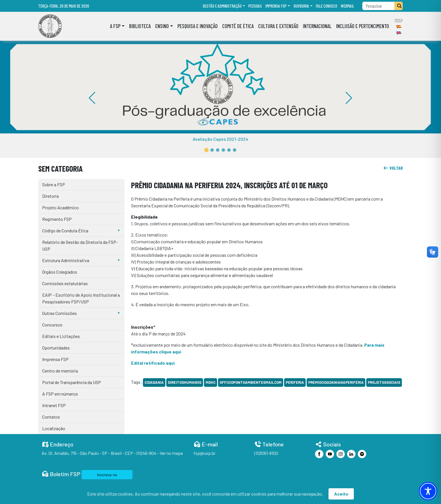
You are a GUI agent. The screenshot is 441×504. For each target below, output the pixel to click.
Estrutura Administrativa (66, 260)
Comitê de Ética (238, 26)
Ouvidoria (301, 6)
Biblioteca (140, 26)
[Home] (50, 26)
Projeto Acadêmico (60, 207)
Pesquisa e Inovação (198, 26)
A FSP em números (60, 394)
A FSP (115, 26)
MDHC (211, 382)
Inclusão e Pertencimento (363, 26)
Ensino (162, 26)
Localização (54, 428)
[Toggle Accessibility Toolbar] (428, 491)
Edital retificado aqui (153, 363)
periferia (295, 382)
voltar (393, 168)
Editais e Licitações (61, 336)
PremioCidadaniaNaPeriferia (336, 382)
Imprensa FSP (276, 6)
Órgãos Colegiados (60, 272)
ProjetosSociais (384, 382)
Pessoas (255, 6)
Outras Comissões (59, 313)
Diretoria (50, 196)
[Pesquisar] (399, 6)
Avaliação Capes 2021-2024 (220, 139)
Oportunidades (56, 348)
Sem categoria (60, 168)
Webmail (347, 6)
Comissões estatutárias (65, 283)
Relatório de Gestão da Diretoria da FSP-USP (80, 245)
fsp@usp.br (204, 453)
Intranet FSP (54, 405)
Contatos (51, 417)
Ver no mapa (171, 453)
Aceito (341, 494)
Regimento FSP (57, 219)
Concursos (52, 325)
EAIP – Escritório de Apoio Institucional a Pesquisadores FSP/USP (81, 298)
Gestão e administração (222, 6)
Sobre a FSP (54, 184)
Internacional (317, 26)
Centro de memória (60, 371)
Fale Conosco (327, 6)
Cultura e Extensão (278, 26)
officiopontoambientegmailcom (251, 382)
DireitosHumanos (185, 382)
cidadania (154, 382)
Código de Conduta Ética (65, 231)
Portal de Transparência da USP (72, 382)
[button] (206, 150)
